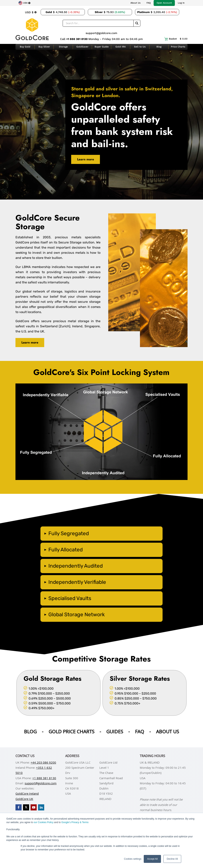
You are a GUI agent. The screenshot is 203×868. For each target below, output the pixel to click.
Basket (176, 39)
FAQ (149, 3)
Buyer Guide (102, 47)
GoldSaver (82, 47)
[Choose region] (24, 3)
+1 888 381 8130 (77, 39)
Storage (63, 47)
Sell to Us (140, 47)
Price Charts (178, 47)
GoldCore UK (24, 799)
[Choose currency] (31, 12)
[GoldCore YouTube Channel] (34, 807)
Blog (159, 47)
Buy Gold (25, 47)
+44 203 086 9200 (43, 762)
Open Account (164, 3)
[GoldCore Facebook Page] (19, 807)
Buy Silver (44, 47)
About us (168, 732)
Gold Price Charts (71, 732)
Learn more (86, 159)
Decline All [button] (172, 859)
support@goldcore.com (101, 33)
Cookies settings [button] (133, 859)
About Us (135, 3)
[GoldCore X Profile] (26, 807)
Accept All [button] (152, 859)
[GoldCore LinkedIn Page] (41, 807)
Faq (140, 732)
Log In (181, 3)
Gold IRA (121, 47)
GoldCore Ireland (27, 793)
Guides (115, 732)
